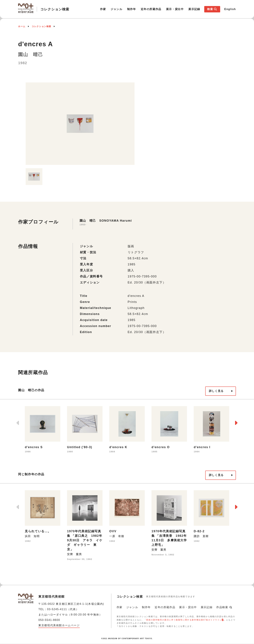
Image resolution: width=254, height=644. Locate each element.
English (230, 9)
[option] (80, 124)
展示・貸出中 (175, 9)
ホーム (22, 26)
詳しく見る (216, 391)
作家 (103, 9)
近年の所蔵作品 (151, 9)
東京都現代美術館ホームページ (59, 625)
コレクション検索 (41, 26)
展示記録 (194, 9)
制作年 (132, 9)
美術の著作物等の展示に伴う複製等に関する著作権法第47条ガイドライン (184, 620)
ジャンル (116, 9)
